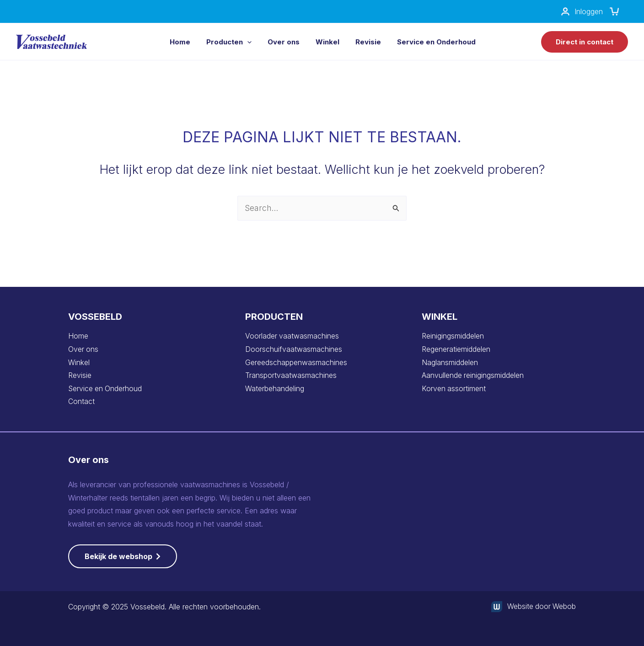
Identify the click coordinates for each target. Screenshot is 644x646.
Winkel (79, 362)
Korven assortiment (454, 388)
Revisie (80, 376)
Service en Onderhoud (106, 388)
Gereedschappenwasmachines (296, 362)
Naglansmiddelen (450, 362)
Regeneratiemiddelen (456, 349)
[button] (585, 42)
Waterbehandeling (275, 388)
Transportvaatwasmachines (291, 376)
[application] (247, 42)
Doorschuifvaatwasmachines (294, 349)
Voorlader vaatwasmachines (292, 336)
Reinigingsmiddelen (453, 336)
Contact (81, 402)
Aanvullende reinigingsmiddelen (473, 376)
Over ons (83, 349)
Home (78, 336)
